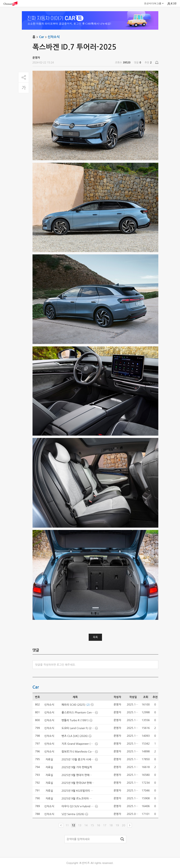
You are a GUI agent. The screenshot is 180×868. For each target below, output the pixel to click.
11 (67, 825)
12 (73, 825)
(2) (88, 705)
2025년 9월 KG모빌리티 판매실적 (78, 791)
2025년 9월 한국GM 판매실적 (78, 783)
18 (111, 825)
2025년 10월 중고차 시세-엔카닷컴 (78, 759)
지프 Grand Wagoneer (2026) (78, 744)
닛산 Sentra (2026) (73, 814)
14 (86, 825)
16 (98, 825)
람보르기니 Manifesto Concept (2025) (78, 752)
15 (92, 825)
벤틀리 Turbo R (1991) (75, 720)
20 (123, 825)
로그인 (172, 4)
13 (80, 825)
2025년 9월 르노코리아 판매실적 (78, 798)
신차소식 (54, 37)
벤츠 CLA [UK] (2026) (75, 736)
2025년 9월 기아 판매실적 (77, 767)
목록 (95, 637)
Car (43, 37)
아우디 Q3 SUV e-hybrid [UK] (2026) (78, 806)
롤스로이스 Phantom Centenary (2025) (78, 712)
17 (105, 825)
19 (117, 825)
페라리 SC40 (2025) (73, 705)
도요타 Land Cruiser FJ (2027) (78, 728)
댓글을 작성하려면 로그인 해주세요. (56, 665)
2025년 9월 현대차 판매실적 (78, 775)
